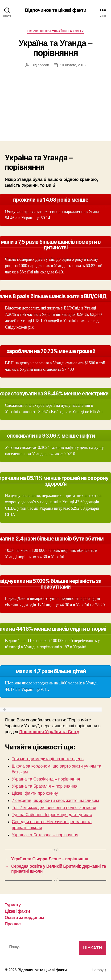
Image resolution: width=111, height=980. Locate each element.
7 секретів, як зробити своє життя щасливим (55, 801)
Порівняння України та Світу (55, 31)
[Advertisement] (55, 100)
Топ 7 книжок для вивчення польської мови (54, 808)
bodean (43, 65)
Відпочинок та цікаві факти (55, 10)
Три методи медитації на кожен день (48, 759)
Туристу (13, 905)
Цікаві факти (17, 911)
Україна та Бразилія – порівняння (45, 786)
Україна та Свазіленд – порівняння (46, 779)
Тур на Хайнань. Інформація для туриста (52, 815)
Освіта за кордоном (24, 918)
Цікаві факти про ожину (35, 793)
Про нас (13, 924)
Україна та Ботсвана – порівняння (45, 835)
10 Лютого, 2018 (73, 65)
